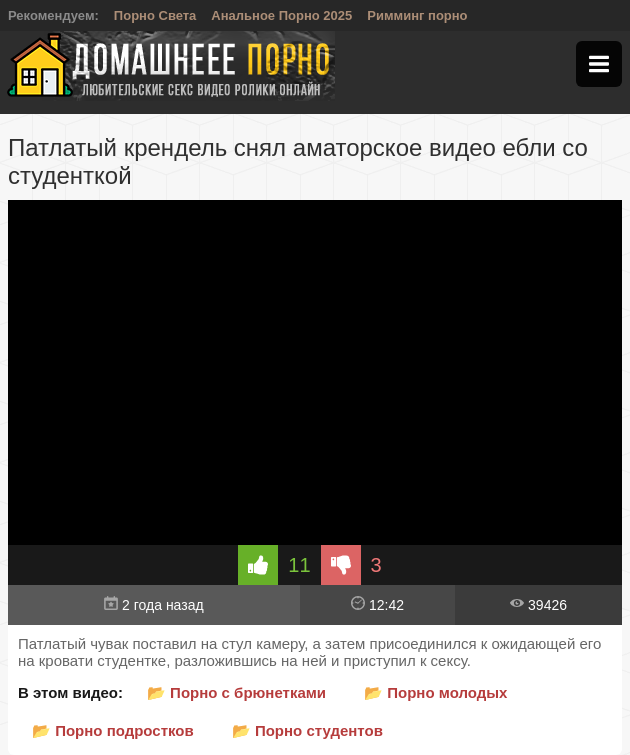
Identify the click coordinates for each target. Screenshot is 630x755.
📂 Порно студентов (307, 730)
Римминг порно (417, 15)
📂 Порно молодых (435, 692)
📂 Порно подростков (113, 730)
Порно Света (155, 15)
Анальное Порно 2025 (281, 15)
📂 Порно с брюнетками (236, 692)
